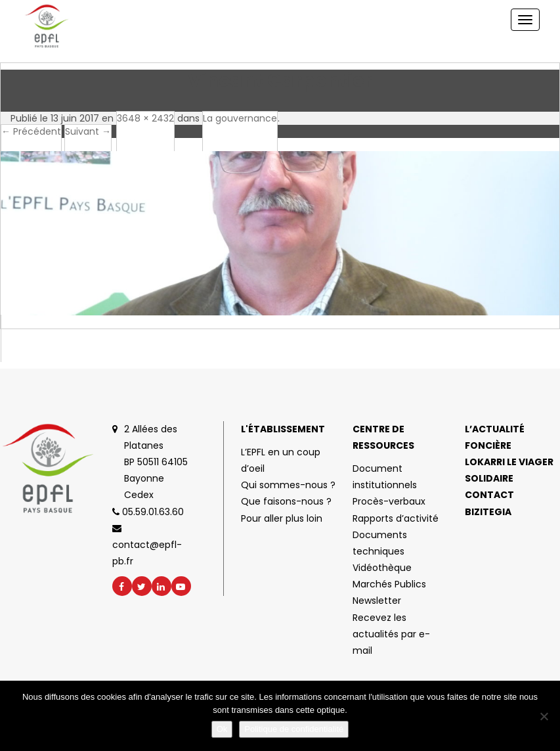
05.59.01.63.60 (148, 512)
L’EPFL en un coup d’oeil (281, 460)
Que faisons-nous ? (286, 501)
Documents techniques (380, 543)
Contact (489, 495)
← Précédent (31, 131)
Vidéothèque (382, 568)
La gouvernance (240, 118)
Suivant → (88, 131)
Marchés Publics (389, 584)
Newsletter (377, 601)
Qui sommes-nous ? (288, 485)
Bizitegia (488, 512)
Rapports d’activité (396, 518)
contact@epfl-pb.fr (147, 546)
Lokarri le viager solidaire (509, 470)
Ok (222, 729)
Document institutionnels (385, 477)
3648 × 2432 (145, 118)
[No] (544, 716)
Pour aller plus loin (282, 518)
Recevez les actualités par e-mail (391, 634)
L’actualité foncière (495, 437)
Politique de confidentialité (294, 729)
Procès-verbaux (389, 501)
